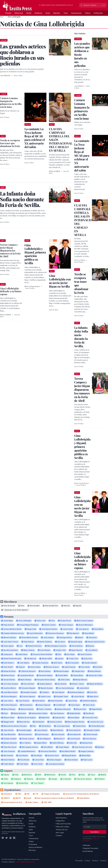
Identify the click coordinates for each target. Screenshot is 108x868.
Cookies (87, 861)
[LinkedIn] (14, 838)
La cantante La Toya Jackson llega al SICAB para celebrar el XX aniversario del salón (35, 138)
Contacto (59, 835)
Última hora (19, 13)
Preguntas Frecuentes (90, 848)
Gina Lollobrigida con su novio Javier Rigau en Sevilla (60, 281)
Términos (95, 861)
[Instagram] (10, 838)
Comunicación (76, 13)
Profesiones (98, 13)
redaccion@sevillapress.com (25, 862)
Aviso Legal (60, 833)
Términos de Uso (62, 830)
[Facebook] (3, 838)
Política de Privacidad (63, 824)
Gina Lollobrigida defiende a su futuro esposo (11, 291)
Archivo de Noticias (35, 847)
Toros (66, 13)
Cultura (88, 13)
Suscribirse (94, 832)
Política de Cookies (62, 827)
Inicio (2, 17)
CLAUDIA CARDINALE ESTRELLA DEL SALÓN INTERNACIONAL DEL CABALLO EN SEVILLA (86, 220)
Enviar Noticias (88, 851)
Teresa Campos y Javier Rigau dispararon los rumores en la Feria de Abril (10, 250)
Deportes (57, 13)
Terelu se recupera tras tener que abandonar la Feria (10, 143)
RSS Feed (32, 850)
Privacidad (79, 861)
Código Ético (60, 821)
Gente (48, 13)
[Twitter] (7, 838)
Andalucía (38, 13)
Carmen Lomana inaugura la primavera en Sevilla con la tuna (11, 102)
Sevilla (29, 13)
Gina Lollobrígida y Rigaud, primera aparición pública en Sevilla (35, 254)
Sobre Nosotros (61, 818)
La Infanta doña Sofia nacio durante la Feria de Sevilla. (81, 337)
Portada (8, 13)
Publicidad (86, 845)
